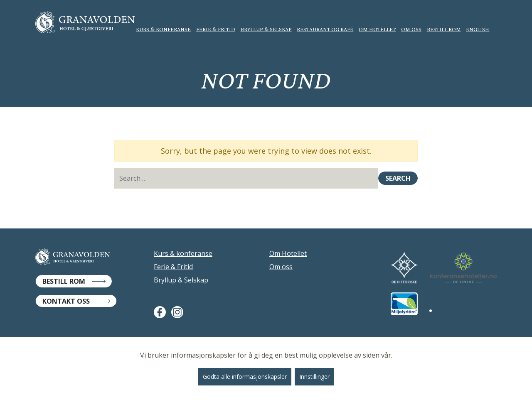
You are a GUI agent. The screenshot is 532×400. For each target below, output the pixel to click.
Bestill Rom (64, 281)
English (478, 29)
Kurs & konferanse (163, 29)
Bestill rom (444, 29)
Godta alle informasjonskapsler (245, 377)
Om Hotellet (377, 29)
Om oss (411, 29)
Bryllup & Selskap (266, 29)
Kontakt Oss (66, 301)
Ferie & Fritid (216, 29)
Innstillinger (314, 377)
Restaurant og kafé (325, 29)
